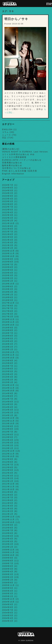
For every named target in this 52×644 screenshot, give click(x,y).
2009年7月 (8, 563)
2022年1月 (8, 221)
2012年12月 (8, 451)
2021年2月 (8, 245)
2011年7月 (8, 497)
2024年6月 (8, 188)
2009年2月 (8, 577)
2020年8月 (8, 262)
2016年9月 (8, 328)
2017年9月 (8, 306)
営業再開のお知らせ (12, 163)
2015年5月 (8, 371)
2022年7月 (8, 207)
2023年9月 (8, 196)
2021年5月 (8, 237)
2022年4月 (8, 212)
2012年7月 (8, 465)
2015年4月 (8, 374)
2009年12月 (8, 550)
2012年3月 (8, 476)
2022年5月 (8, 210)
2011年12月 (8, 484)
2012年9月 (8, 459)
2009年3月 (8, 574)
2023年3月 (8, 201)
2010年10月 (8, 522)
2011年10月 (8, 489)
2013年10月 (8, 423)
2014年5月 (8, 404)
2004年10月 (8, 602)
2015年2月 (8, 380)
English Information (13, 174)
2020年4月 (8, 273)
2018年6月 (8, 297)
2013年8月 (8, 429)
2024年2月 (8, 193)
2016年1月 (8, 349)
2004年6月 (8, 613)
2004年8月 (8, 607)
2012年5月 (8, 470)
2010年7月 (8, 530)
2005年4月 (8, 591)
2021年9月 (8, 226)
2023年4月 (8, 199)
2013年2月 (8, 445)
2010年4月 (8, 539)
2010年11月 (8, 519)
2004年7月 (8, 610)
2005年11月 (8, 585)
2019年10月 (8, 284)
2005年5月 (8, 588)
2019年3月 (8, 289)
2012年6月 (8, 467)
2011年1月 (8, 514)
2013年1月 (8, 448)
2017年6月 (8, 311)
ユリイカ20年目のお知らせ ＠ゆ (18, 154)
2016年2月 (8, 347)
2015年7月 (8, 366)
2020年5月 (8, 270)
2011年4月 (8, 506)
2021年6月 (8, 234)
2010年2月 (8, 544)
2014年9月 (8, 393)
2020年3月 (8, 275)
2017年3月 (8, 314)
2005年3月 (8, 593)
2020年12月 (8, 251)
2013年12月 (8, 418)
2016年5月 (8, 339)
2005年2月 (8, 596)
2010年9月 (8, 525)
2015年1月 (8, 382)
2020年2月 (8, 278)
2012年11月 (8, 454)
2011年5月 (8, 503)
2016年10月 (8, 325)
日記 (4, 138)
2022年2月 (8, 218)
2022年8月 (8, 204)
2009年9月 (8, 558)
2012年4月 (8, 473)
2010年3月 (8, 541)
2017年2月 (8, 317)
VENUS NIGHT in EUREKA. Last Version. (25, 152)
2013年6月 (8, 435)
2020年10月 (8, 256)
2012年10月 (8, 456)
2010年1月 (8, 547)
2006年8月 (8, 583)
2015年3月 (8, 377)
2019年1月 (8, 295)
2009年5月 (8, 569)
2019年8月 (8, 286)
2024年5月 (8, 190)
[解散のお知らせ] (11, 149)
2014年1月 (8, 415)
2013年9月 (8, 426)
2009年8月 (8, 561)
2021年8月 (8, 229)
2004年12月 (8, 599)
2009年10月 (8, 555)
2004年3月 (8, 621)
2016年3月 (8, 344)
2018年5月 (8, 300)
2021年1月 (8, 248)
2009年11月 (8, 552)
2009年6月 (8, 566)
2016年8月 (8, 330)
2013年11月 (8, 421)
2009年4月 (8, 572)
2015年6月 (8, 369)
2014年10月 (8, 391)
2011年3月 (8, 509)
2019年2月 (8, 292)
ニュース (7, 135)
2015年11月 (8, 355)
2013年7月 (8, 432)
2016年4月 (8, 341)
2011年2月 (8, 511)
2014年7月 (8, 399)
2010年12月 (8, 517)
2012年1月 (8, 481)
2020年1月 (8, 281)
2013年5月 (8, 437)
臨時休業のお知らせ (12, 165)
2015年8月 (8, 363)
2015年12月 (8, 352)
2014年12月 (8, 385)
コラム (5, 132)
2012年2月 (8, 478)
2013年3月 (8, 443)
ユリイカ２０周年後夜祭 (14, 157)
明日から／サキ (16, 19)
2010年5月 (8, 536)
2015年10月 (8, 358)
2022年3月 (8, 215)
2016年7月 (8, 333)
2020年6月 (8, 267)
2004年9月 (8, 604)
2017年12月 (8, 303)
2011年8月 (8, 495)
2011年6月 (8, 500)
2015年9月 (8, 360)
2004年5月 (8, 615)
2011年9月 (8, 492)
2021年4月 (8, 240)
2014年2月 (8, 413)
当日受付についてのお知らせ (17, 168)
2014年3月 (8, 410)
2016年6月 (8, 336)
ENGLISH (7, 129)
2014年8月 (8, 396)
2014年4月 (8, 407)
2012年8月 (8, 462)
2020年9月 (8, 259)
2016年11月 (8, 322)
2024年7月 (8, 185)
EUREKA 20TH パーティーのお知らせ (22, 160)
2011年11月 (8, 487)
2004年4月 (8, 618)
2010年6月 (8, 533)
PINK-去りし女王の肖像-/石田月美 (20, 171)
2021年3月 (8, 243)
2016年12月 (8, 319)
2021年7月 (8, 232)
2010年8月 (8, 528)
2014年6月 (8, 402)
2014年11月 (8, 388)
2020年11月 (8, 253)
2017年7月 (8, 308)
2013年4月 (8, 440)
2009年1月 (8, 580)
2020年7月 (8, 264)
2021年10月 (8, 223)
